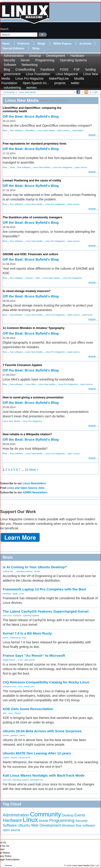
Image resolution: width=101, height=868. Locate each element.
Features (24, 44)
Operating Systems (73, 60)
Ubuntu (37, 571)
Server (25, 60)
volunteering (12, 88)
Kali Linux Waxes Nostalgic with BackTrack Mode (44, 775)
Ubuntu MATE (25, 758)
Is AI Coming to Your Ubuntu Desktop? (35, 567)
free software (16, 130)
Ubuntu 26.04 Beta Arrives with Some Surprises (42, 731)
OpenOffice (78, 130)
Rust (24, 638)
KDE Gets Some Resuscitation (28, 709)
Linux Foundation (38, 74)
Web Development (46, 825)
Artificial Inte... (9, 571)
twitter (75, 83)
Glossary (8, 865)
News (6, 44)
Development (56, 56)
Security (9, 60)
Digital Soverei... (10, 660)
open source (63, 130)
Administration (14, 56)
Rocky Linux (30, 687)
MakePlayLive (59, 78)
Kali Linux (7, 780)
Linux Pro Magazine (30, 78)
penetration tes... (37, 780)
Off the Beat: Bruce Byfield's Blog (31, 116)
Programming (45, 60)
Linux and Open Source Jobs (26, 488)
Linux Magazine (67, 74)
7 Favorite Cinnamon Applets (22, 365)
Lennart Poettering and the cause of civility (32, 181)
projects (60, 83)
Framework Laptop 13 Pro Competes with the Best (44, 589)
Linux (22, 594)
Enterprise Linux (10, 687)
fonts (12, 167)
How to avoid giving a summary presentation (33, 397)
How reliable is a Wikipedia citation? (27, 434)
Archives (85, 44)
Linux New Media (46, 130)
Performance (15, 638)
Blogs (41, 44)
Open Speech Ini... (36, 83)
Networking (30, 65)
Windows (68, 825)
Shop (36, 48)
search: (5, 29)
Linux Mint (31, 384)
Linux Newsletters (34, 483)
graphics (14, 735)
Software (10, 65)
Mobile (44, 821)
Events (80, 815)
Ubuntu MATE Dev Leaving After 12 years (37, 753)
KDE (38, 278)
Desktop (35, 56)
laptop (15, 594)
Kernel (5, 638)
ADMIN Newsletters (35, 492)
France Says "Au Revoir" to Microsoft (34, 655)
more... (93, 135)
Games (6, 735)
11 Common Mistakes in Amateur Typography (34, 328)
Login (95, 92)
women (31, 88)
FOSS (64, 69)
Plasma (17, 713)
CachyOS (17, 616)
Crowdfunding (25, 69)
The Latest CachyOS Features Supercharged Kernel (46, 611)
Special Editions (13, 48)
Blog (7, 69)
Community (46, 814)
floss (5, 130)
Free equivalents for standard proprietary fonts (35, 144)
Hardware (77, 56)
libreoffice (30, 130)
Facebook (47, 69)
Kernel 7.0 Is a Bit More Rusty (27, 633)
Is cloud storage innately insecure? (27, 291)
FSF (77, 69)
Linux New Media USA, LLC (86, 865)
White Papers (62, 44)
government (12, 74)
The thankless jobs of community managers (32, 217)
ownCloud (87, 315)
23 (27, 470)
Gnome (29, 278)
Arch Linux (7, 616)
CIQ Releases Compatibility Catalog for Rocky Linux (46, 682)
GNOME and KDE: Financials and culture (30, 254)
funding (91, 69)
